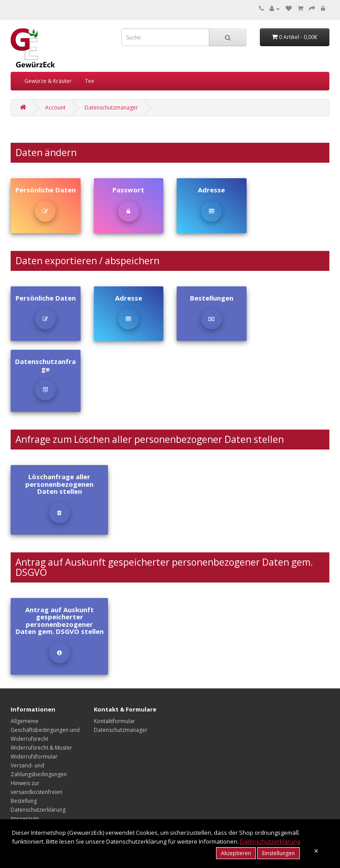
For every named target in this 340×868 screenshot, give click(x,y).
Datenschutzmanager (111, 108)
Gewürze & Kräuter (48, 81)
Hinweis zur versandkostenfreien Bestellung (37, 792)
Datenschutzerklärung (38, 810)
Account (55, 108)
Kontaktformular (114, 721)
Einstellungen (278, 853)
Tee (90, 81)
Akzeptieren (236, 853)
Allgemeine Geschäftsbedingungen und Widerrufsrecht (45, 730)
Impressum (25, 819)
